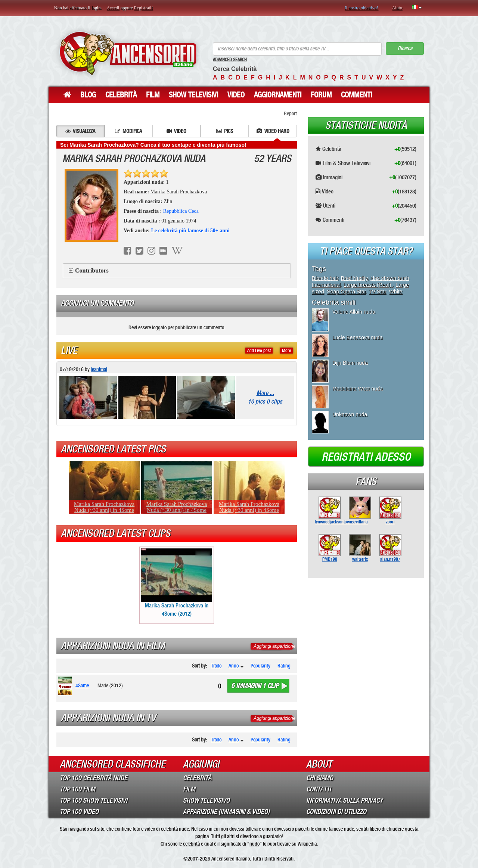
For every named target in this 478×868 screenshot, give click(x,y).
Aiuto (397, 8)
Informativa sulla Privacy (344, 800)
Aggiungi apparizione (274, 646)
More (287, 351)
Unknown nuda (350, 414)
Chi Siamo (320, 778)
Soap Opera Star (346, 292)
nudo (254, 844)
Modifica (128, 131)
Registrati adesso (366, 457)
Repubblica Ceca (181, 211)
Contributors (92, 270)
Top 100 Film (77, 789)
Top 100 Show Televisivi (94, 800)
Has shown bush (390, 278)
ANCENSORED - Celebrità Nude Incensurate (128, 53)
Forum (321, 95)
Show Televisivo (206, 800)
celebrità (191, 844)
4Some (82, 685)
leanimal (99, 369)
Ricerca (405, 48)
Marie (103, 685)
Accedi (113, 8)
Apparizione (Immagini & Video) (226, 812)
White (396, 292)
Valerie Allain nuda (354, 312)
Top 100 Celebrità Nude (94, 778)
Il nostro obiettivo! (361, 8)
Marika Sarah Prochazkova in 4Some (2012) (177, 583)
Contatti (319, 789)
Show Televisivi (193, 95)
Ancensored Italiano (231, 859)
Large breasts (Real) (368, 285)
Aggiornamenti (278, 95)
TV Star (377, 292)
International (326, 285)
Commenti (356, 95)
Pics (225, 131)
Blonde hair (325, 278)
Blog (88, 95)
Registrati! (144, 8)
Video (236, 95)
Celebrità (121, 95)
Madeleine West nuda (358, 389)
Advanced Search (230, 60)
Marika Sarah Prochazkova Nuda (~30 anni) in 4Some (104, 507)
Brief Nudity (354, 278)
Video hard (273, 131)
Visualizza (80, 131)
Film (153, 95)
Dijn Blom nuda (350, 363)
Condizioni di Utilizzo (336, 812)
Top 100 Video (79, 812)
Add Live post (259, 351)
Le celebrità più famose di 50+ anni (190, 231)
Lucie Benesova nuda (358, 337)
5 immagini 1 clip (255, 686)
